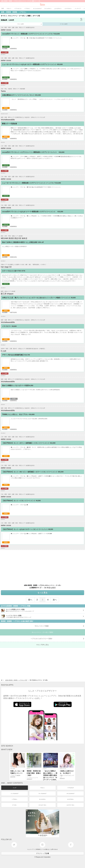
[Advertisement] (42, 566)
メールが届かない (46, 849)
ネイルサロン (42, 799)
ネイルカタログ (71, 794)
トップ (14, 788)
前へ (30, 600)
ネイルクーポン (42, 805)
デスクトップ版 (42, 853)
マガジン (42, 788)
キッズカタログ (42, 794)
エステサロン (71, 799)
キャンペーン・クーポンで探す (42, 632)
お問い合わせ (54, 849)
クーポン (14, 805)
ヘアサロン (14, 799)
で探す (57, 639)
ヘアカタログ (71, 788)
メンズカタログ (14, 794)
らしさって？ (31, 849)
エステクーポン (71, 805)
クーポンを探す (64, 24)
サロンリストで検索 (59, 626)
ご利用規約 (38, 849)
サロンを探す (29, 24)
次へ (55, 600)
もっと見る (42, 593)
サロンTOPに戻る (43, 645)
